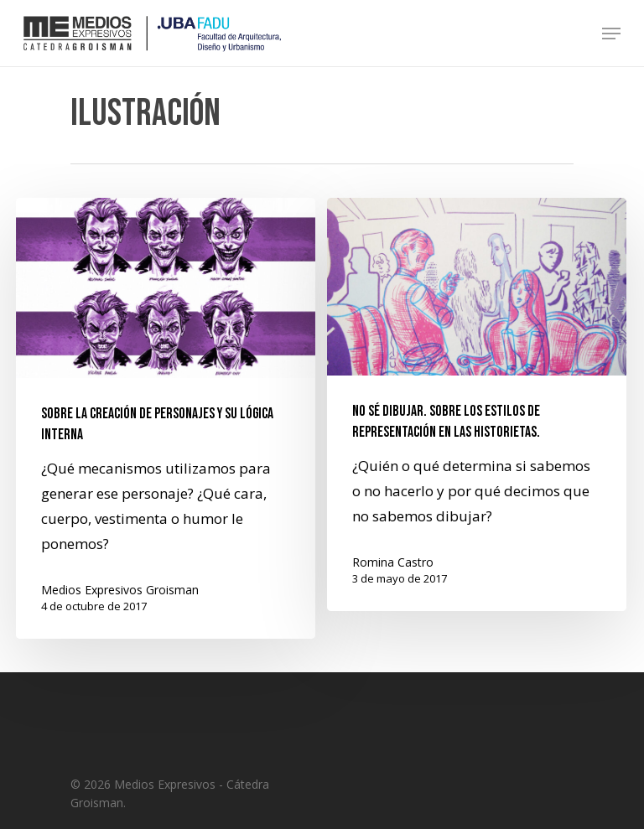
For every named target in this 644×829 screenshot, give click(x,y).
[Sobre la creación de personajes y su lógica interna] (166, 418)
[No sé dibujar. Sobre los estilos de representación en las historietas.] (477, 404)
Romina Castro (393, 562)
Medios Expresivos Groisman (120, 590)
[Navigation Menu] (611, 34)
